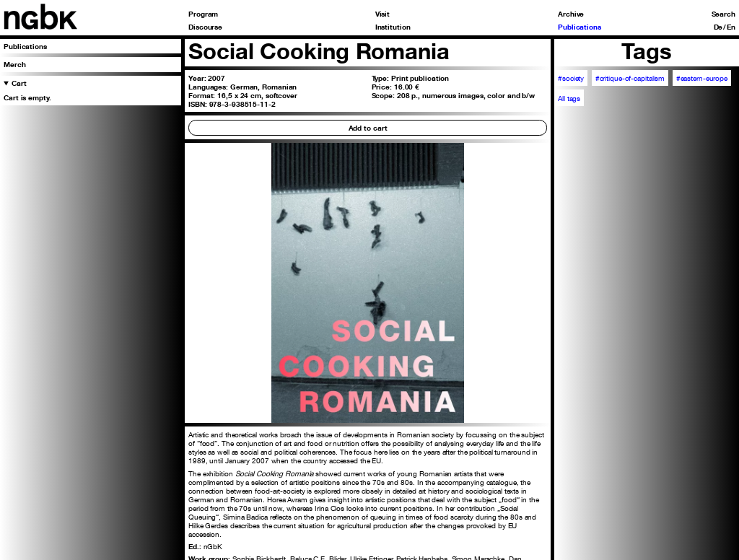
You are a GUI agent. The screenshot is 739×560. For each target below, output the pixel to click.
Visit (383, 14)
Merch (15, 64)
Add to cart (368, 128)
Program (203, 14)
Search (723, 14)
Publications (580, 27)
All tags (569, 98)
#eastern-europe (702, 78)
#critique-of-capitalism (630, 78)
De (718, 27)
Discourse (205, 27)
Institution (393, 27)
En (731, 27)
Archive (571, 14)
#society (571, 78)
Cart (19, 83)
